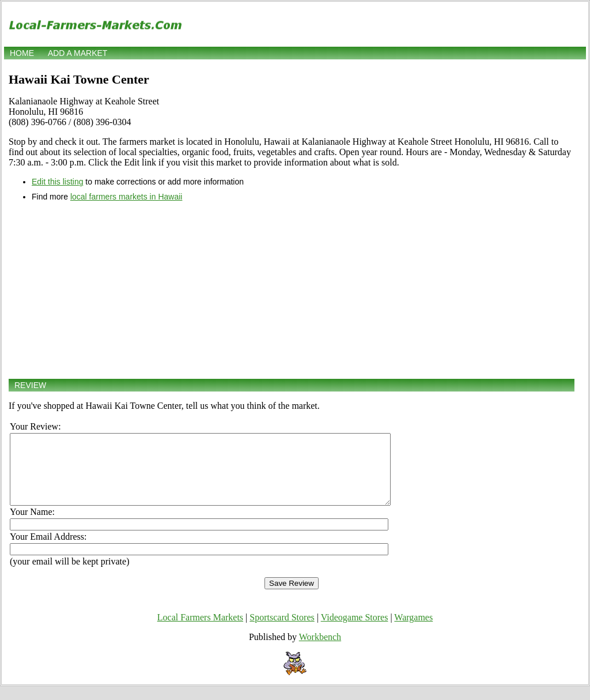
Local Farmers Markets (200, 631)
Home (22, 53)
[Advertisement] (292, 290)
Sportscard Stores (282, 631)
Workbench (320, 651)
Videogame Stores (355, 631)
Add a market (77, 53)
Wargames (413, 631)
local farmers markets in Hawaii (126, 197)
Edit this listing (57, 182)
